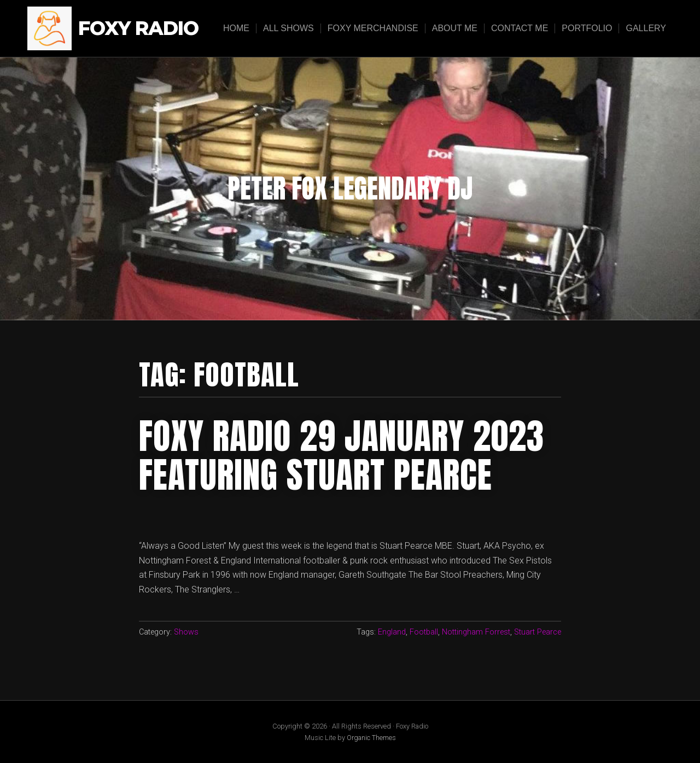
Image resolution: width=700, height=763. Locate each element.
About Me (455, 28)
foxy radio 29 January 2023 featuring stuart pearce (342, 455)
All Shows (288, 28)
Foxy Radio (138, 29)
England (392, 632)
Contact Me (520, 28)
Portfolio (587, 28)
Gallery (646, 28)
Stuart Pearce (538, 632)
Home (236, 28)
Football (424, 632)
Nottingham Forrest (476, 632)
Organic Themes (371, 738)
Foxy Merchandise (373, 28)
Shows (186, 632)
